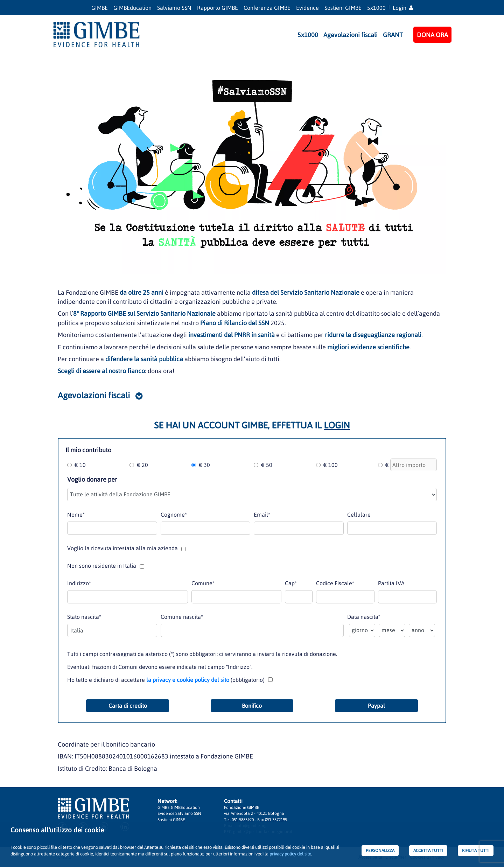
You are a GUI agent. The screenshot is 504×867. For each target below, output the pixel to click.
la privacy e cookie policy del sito (188, 680)
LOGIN (337, 425)
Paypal (376, 706)
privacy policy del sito (290, 854)
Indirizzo (79, 583)
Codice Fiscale (335, 583)
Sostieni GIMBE (343, 8)
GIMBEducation (132, 8)
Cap (291, 583)
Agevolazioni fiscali (351, 35)
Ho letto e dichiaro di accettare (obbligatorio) (166, 680)
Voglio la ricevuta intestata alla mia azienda (122, 548)
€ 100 (331, 465)
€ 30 (204, 465)
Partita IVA (391, 583)
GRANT (393, 35)
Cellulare (359, 515)
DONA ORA (432, 35)
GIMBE (100, 8)
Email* (262, 515)
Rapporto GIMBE (218, 8)
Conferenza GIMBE (267, 8)
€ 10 (80, 465)
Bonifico (252, 706)
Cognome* (174, 515)
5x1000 (376, 8)
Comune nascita (182, 617)
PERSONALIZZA (380, 851)
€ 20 (142, 465)
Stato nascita (84, 617)
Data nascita (364, 617)
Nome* (76, 515)
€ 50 (267, 465)
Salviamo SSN (174, 8)
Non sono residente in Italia (102, 566)
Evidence (307, 8)
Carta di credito (128, 706)
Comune (203, 583)
